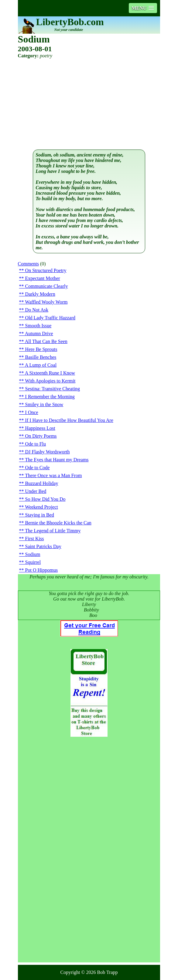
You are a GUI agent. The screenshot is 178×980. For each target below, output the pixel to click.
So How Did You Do (45, 499)
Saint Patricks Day (43, 546)
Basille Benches (41, 357)
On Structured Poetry (46, 270)
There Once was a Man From (53, 475)
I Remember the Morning (50, 397)
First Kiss (35, 539)
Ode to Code (38, 468)
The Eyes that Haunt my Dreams (57, 460)
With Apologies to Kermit (50, 381)
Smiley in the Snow (44, 404)
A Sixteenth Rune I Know (50, 373)
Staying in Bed (40, 515)
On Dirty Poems (41, 436)
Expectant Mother (43, 278)
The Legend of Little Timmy (53, 531)
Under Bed (36, 491)
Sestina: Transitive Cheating (53, 389)
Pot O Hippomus (42, 570)
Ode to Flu (36, 444)
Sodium (33, 554)
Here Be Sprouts (41, 349)
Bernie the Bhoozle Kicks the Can (58, 523)
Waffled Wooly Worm (46, 302)
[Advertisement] (89, 104)
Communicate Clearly (47, 286)
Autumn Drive (39, 333)
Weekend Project (41, 507)
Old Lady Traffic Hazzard (50, 318)
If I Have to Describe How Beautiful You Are (69, 420)
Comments (28, 264)
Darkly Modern (40, 294)
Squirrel (33, 562)
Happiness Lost (40, 428)
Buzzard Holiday (42, 483)
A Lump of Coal (41, 365)
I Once (32, 412)
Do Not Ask (37, 310)
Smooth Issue (38, 326)
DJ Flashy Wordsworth (48, 452)
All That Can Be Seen (46, 341)
